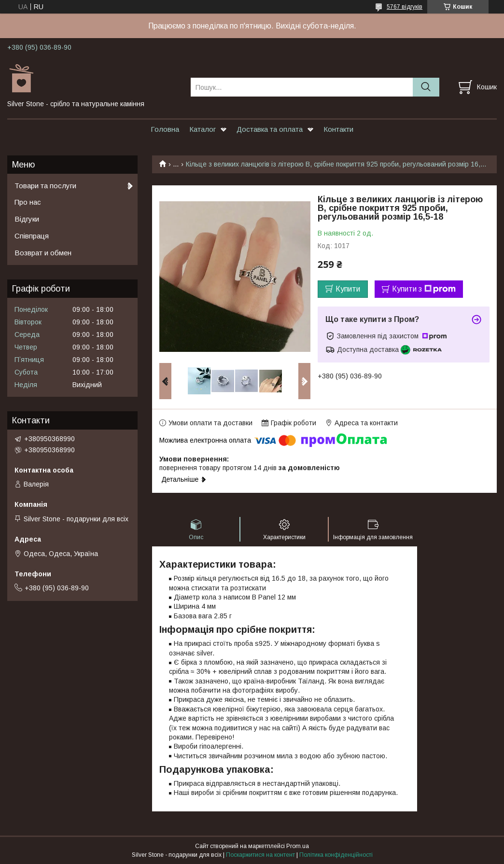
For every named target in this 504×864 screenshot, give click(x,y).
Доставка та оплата (270, 129)
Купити (348, 289)
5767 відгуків (405, 7)
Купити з (424, 289)
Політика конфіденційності (336, 855)
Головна (165, 129)
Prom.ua (298, 846)
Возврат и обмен (43, 253)
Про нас (28, 202)
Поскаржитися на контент (260, 855)
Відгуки (27, 219)
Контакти (338, 129)
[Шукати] (426, 87)
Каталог (203, 129)
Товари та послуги (45, 186)
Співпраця (32, 236)
